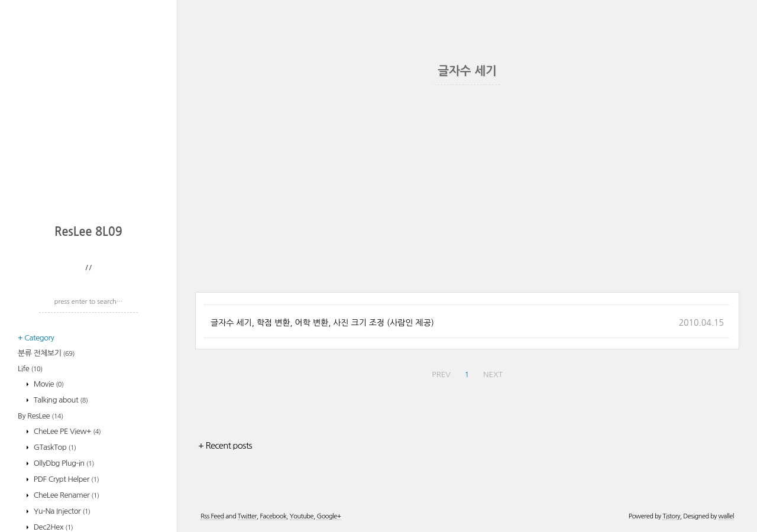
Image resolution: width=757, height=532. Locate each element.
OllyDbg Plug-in (63, 463)
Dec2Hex (53, 527)
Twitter (247, 516)
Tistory (671, 516)
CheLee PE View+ (67, 431)
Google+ (329, 516)
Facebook (274, 516)
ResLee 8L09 (88, 232)
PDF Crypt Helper (66, 479)
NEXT (493, 374)
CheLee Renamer (66, 495)
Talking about (60, 400)
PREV (441, 374)
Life (30, 369)
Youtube (302, 516)
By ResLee (41, 416)
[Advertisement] (92, 139)
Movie (48, 384)
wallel (726, 516)
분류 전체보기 (46, 353)
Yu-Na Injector (61, 511)
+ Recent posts (225, 445)
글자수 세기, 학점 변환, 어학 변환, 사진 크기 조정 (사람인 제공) (322, 323)
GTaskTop (54, 447)
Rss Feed (212, 516)
